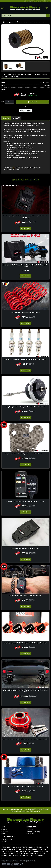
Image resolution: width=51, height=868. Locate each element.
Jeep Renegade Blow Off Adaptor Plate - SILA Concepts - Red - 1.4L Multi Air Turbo (25, 739)
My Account (13, 831)
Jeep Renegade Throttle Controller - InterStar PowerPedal (26, 596)
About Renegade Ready (42, 831)
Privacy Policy (39, 833)
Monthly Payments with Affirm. (37, 1)
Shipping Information (15, 839)
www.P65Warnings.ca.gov (12, 169)
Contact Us (38, 829)
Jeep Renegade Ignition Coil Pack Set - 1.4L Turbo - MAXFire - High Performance (25, 643)
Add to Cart (32, 102)
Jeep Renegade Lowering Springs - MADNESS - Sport (25, 312)
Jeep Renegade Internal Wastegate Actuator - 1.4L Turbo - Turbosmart (25, 407)
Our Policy (13, 841)
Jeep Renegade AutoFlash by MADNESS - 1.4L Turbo (26, 548)
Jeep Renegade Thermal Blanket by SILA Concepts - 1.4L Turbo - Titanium (26, 454)
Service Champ (45, 82)
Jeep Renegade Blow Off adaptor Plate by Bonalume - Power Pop (25, 786)
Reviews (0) (16, 118)
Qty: (3, 102)
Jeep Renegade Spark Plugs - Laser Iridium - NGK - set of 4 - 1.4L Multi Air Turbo (26, 360)
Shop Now (12, 829)
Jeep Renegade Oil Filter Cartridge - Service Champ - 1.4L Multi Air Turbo (27, 22)
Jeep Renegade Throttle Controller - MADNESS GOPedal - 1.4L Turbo (25, 501)
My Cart (12, 833)
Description (6, 118)
